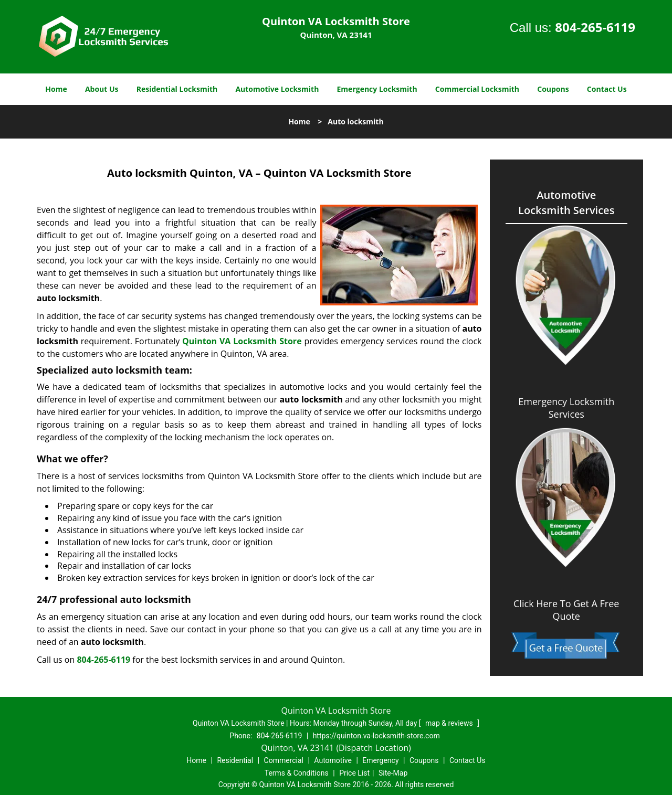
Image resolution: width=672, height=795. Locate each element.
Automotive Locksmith (277, 89)
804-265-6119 (595, 27)
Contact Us (607, 89)
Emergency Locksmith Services (566, 408)
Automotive (333, 760)
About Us (102, 89)
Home (56, 89)
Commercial (284, 760)
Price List (354, 773)
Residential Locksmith (177, 89)
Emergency (380, 760)
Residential (235, 760)
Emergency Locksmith (377, 89)
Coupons (553, 89)
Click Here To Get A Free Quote (566, 610)
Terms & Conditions (297, 773)
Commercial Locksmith (477, 89)
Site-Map (393, 773)
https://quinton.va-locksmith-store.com (376, 736)
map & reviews (450, 723)
